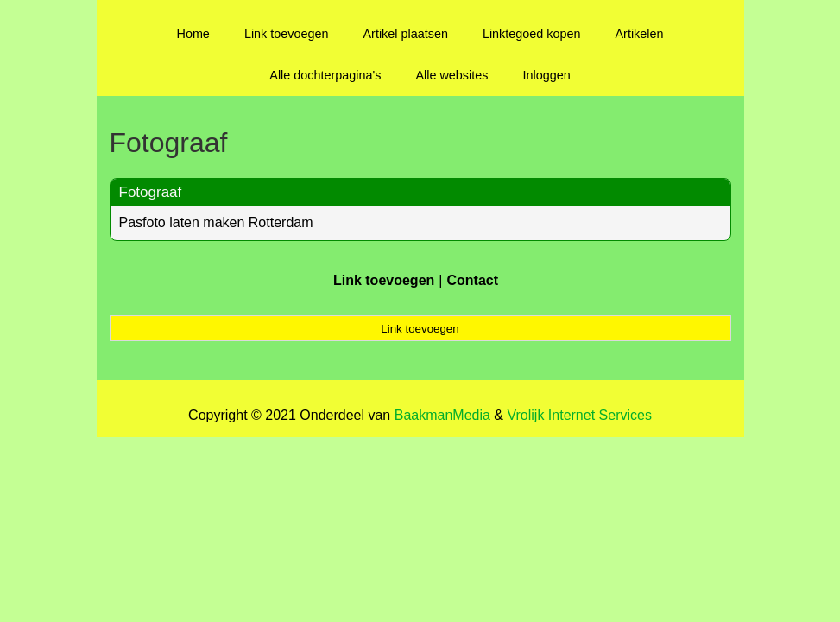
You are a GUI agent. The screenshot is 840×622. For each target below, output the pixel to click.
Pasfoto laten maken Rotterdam (216, 222)
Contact (472, 280)
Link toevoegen (287, 34)
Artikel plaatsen (406, 34)
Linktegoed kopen (532, 34)
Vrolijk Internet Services (579, 415)
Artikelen (640, 34)
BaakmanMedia (442, 415)
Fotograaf (151, 192)
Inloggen (546, 75)
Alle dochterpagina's (325, 75)
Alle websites (452, 75)
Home (193, 34)
